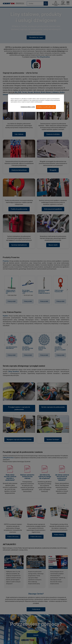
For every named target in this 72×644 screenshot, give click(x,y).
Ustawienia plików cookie (28, 107)
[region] (36, 103)
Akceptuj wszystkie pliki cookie (46, 107)
